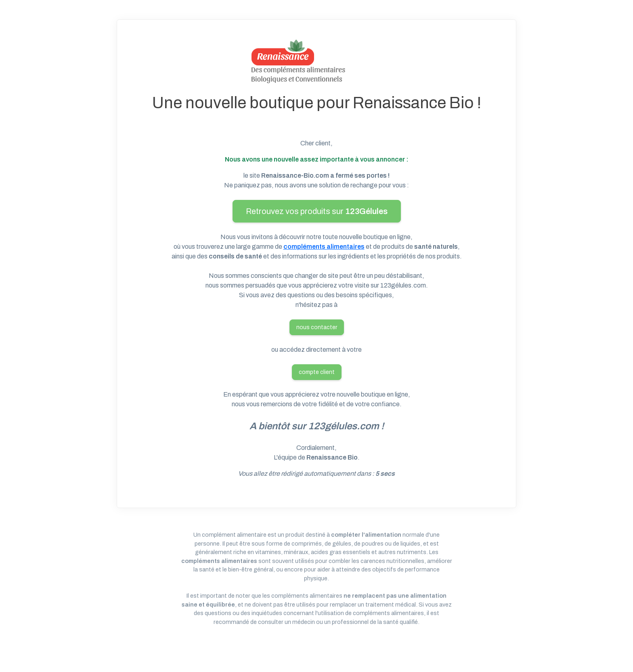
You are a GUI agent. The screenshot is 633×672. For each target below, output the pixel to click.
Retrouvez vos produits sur (317, 211)
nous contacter (317, 327)
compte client (317, 372)
